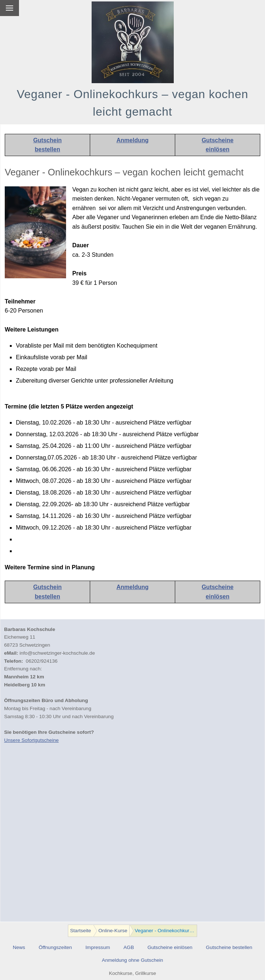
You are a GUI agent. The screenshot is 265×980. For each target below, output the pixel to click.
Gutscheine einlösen (170, 947)
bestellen (47, 149)
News (19, 947)
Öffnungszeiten (55, 947)
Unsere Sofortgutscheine (31, 740)
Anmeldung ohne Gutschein (132, 960)
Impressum (98, 947)
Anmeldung (132, 140)
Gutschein (47, 140)
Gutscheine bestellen (229, 947)
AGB (129, 947)
